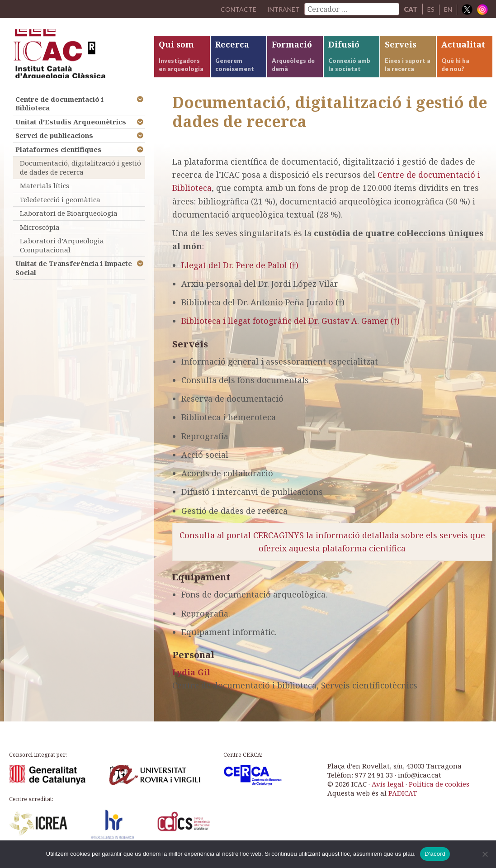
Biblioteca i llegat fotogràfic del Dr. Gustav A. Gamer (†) (291, 328)
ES (430, 9)
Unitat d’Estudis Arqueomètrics (71, 129)
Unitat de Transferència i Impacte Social (74, 275)
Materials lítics (45, 193)
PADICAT (403, 801)
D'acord (435, 854)
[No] (485, 854)
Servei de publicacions (54, 143)
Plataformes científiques (59, 157)
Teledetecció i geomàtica (60, 207)
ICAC (72, 57)
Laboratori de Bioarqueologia (69, 221)
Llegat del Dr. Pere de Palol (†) (240, 272)
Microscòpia (40, 234)
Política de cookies (439, 792)
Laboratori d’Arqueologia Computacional (62, 253)
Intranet (281, 9)
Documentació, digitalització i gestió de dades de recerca (80, 175)
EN (448, 9)
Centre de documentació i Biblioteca (59, 111)
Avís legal (388, 792)
